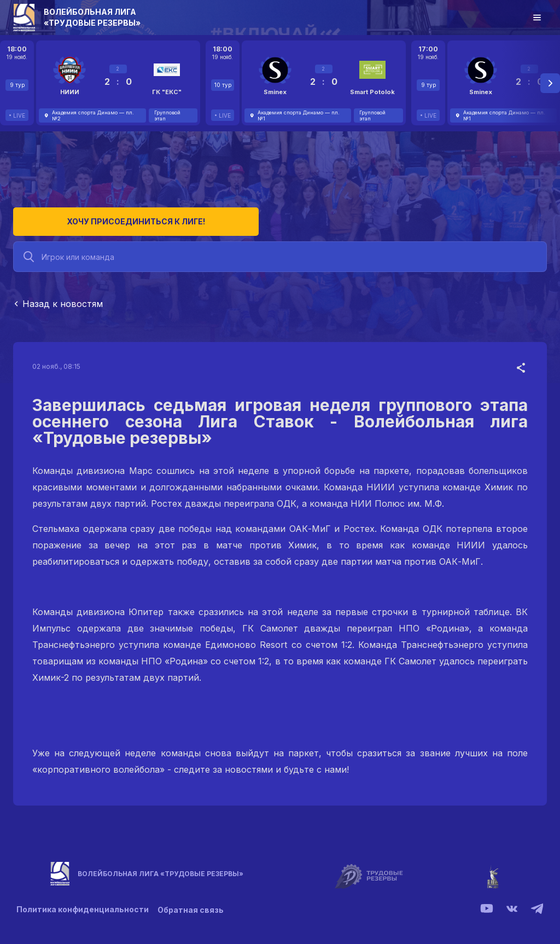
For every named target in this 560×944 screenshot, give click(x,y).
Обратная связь (193, 905)
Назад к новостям (58, 300)
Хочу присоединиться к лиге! (95, 218)
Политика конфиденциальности (83, 905)
